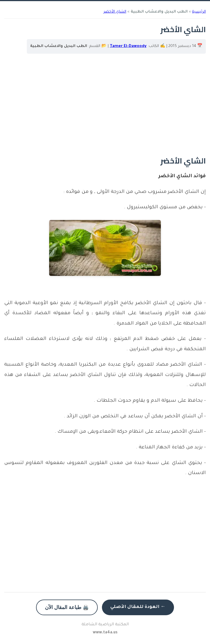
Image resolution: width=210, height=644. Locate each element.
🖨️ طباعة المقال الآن (67, 607)
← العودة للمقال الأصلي (138, 607)
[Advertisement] (105, 108)
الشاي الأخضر (115, 12)
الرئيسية (199, 12)
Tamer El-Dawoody (128, 46)
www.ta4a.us (105, 633)
